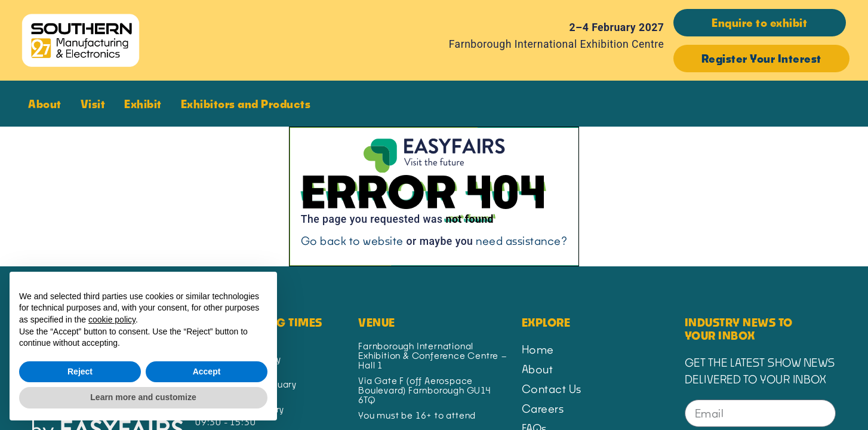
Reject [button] (80, 371)
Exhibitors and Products (249, 104)
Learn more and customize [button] (143, 397)
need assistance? (521, 241)
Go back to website (352, 241)
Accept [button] (207, 371)
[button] (760, 23)
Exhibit (146, 104)
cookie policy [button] (112, 320)
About (48, 104)
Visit (96, 104)
